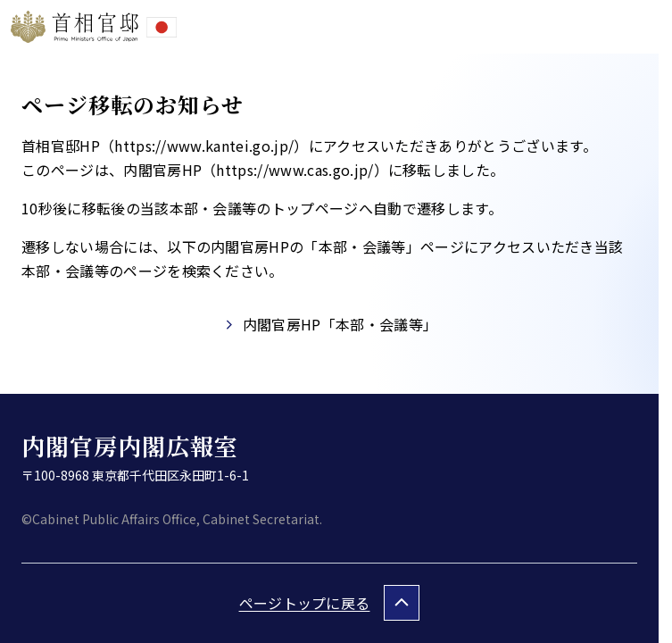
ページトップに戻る (305, 603)
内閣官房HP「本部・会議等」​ (340, 324)
